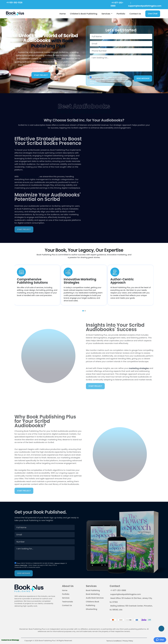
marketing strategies (139, 361)
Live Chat (153, 14)
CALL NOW (58, 75)
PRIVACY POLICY (95, 80)
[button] (83, 311)
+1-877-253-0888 (118, 590)
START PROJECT (41, 75)
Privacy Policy (128, 641)
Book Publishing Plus (51, 59)
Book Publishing (93, 590)
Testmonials (68, 602)
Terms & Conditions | (114, 641)
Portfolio (121, 14)
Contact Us (135, 14)
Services (106, 14)
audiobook (42, 135)
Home (63, 14)
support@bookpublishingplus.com (126, 594)
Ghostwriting (92, 609)
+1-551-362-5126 (14, 3)
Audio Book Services (95, 598)
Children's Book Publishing (84, 14)
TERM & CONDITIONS (108, 80)
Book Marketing (93, 594)
